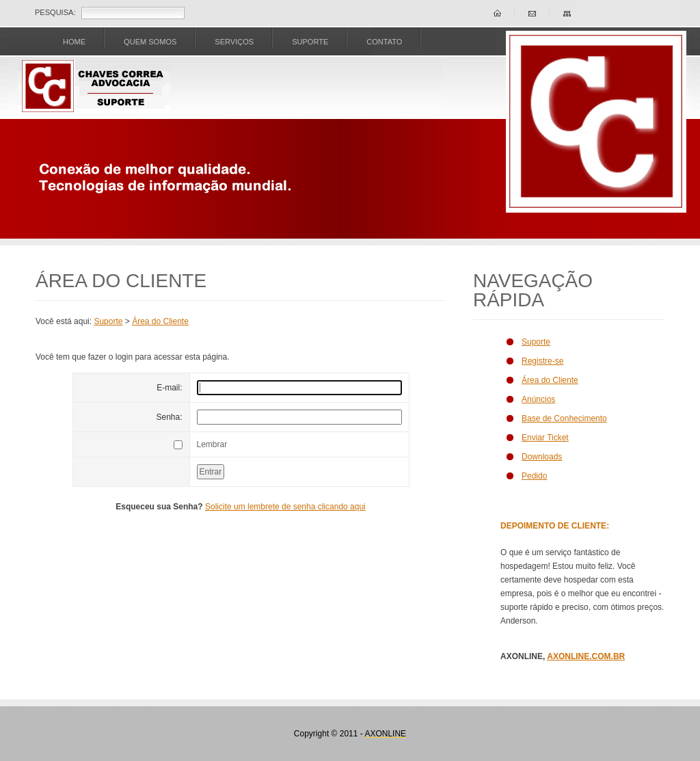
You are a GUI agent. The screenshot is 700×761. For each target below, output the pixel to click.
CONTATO (384, 42)
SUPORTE (310, 42)
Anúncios (538, 399)
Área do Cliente (160, 321)
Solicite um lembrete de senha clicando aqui (285, 507)
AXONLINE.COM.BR (586, 656)
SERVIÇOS (234, 42)
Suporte (108, 321)
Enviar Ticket (545, 438)
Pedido (534, 476)
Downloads (542, 457)
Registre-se (542, 361)
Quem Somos (150, 42)
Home (74, 42)
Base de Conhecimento (564, 418)
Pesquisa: (55, 12)
